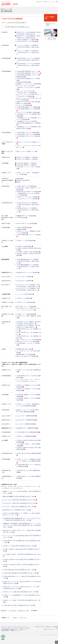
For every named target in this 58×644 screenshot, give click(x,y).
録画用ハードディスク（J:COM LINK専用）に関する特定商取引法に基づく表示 (22, 492)
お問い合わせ (39, 2)
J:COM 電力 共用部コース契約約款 (26, 165)
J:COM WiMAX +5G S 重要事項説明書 (28, 432)
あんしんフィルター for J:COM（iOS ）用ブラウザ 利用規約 (29, 99)
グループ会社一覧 (13, 611)
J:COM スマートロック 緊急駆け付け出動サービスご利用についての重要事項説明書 (28, 461)
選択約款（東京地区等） (23, 180)
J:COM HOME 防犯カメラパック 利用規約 (29, 236)
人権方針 (27, 628)
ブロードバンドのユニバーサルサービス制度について (28, 146)
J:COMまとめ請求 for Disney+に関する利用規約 (28, 254)
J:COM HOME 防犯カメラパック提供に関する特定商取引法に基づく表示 (22, 577)
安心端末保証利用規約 (23, 82)
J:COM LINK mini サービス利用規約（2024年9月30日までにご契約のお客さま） (28, 210)
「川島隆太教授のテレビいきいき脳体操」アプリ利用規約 (28, 194)
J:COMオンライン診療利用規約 (26, 314)
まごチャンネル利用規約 (24, 105)
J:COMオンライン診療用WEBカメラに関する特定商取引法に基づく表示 (22, 596)
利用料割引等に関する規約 (25, 349)
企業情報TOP (4, 611)
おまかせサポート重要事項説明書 (27, 420)
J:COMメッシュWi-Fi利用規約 (26, 241)
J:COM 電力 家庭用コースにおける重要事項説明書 (28, 396)
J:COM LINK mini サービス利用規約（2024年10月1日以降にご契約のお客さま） (28, 205)
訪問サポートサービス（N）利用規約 (28, 341)
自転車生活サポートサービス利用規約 (28, 272)
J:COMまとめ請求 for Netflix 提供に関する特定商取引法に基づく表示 (22, 550)
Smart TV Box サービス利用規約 (26, 223)
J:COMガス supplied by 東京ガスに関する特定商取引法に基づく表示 (21, 565)
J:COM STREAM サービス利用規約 (27, 41)
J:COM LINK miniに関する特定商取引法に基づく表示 (19, 605)
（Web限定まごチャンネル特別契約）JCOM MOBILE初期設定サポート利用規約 (29, 123)
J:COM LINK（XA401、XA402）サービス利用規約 (29, 189)
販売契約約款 (21, 77)
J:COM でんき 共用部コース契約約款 (27, 159)
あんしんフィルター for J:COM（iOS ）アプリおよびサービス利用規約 (29, 95)
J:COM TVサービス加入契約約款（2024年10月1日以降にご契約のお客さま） (29, 33)
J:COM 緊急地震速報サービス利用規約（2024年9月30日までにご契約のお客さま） (28, 267)
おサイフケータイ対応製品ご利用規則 (28, 112)
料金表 (18, 182)
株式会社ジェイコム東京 (24, 611)
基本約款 (20, 179)
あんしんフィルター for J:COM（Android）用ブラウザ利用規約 (26, 92)
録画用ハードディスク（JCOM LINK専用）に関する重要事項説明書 (28, 411)
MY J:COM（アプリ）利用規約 (26, 306)
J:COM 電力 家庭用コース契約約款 (26, 163)
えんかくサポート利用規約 (25, 277)
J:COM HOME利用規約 (24, 228)
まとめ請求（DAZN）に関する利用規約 (28, 252)
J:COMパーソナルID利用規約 (25, 302)
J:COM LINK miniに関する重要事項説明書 (29, 454)
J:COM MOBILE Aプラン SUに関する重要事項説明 (29, 377)
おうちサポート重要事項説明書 (26, 424)
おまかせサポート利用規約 (25, 281)
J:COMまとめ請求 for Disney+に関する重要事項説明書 (28, 448)
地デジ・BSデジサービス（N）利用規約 (29, 340)
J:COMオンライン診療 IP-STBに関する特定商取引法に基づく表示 (22, 601)
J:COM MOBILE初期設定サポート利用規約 (28, 79)
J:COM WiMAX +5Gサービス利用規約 (28, 134)
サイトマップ (4, 627)
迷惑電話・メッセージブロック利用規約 (28, 84)
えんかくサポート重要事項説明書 (27, 416)
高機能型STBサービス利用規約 (26, 216)
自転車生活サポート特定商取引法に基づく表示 (17, 510)
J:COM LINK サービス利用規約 (26, 186)
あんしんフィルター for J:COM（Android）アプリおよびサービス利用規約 (28, 87)
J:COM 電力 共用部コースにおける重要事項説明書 (28, 399)
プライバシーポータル (12, 627)
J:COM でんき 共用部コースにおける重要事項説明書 (28, 390)
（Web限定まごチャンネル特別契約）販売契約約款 (29, 115)
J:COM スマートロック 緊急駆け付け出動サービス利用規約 (28, 232)
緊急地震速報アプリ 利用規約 (25, 354)
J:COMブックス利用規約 (24, 298)
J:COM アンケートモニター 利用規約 (28, 197)
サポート (55, 2)
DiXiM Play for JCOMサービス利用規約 (28, 192)
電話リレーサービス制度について (27, 151)
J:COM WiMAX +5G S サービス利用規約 (28, 137)
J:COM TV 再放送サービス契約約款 (27, 39)
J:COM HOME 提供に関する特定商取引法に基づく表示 (19, 570)
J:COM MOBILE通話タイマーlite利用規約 (28, 110)
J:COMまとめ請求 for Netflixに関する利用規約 (29, 249)
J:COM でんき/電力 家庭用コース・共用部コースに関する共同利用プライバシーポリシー (21, 514)
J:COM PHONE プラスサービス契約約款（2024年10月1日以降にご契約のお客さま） (28, 60)
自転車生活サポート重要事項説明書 (27, 428)
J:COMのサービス (47, 2)
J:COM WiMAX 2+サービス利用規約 (27, 133)
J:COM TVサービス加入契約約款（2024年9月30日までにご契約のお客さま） (29, 37)
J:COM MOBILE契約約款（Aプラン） (28, 71)
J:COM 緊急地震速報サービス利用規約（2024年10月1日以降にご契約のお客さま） (28, 261)
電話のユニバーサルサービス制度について (28, 143)
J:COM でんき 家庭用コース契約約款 (27, 157)
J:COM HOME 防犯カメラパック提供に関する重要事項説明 (28, 466)
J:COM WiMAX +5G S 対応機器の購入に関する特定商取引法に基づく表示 (22, 542)
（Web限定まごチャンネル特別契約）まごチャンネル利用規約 (29, 119)
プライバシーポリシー (23, 627)
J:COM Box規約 (22, 218)
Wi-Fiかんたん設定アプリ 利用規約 (27, 356)
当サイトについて (18, 631)
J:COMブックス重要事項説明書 (26, 436)
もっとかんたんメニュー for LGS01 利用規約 (28, 352)
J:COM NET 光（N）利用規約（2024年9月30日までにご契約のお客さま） (28, 326)
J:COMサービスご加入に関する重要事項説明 (29, 371)
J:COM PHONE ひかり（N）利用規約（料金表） (29, 337)
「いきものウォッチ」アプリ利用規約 (28, 199)
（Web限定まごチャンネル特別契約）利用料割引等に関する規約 (29, 128)
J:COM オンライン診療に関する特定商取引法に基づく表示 (20, 592)
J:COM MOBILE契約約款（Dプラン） (28, 75)
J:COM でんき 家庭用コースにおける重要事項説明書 (28, 386)
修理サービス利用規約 (23, 104)
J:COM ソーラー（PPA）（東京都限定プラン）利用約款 (28, 174)
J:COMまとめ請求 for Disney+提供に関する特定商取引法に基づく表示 (22, 560)
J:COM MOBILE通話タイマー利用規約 (28, 107)
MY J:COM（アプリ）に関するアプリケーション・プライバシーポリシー (29, 309)
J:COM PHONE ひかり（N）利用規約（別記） (29, 333)
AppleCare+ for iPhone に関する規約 (28, 102)
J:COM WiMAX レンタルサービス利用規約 (28, 344)
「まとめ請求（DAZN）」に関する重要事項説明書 (28, 445)
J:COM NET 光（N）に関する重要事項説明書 (28, 471)
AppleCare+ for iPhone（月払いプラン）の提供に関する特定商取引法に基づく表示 (22, 531)
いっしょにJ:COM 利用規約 (25, 294)
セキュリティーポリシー (6, 628)
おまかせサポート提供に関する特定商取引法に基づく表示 (20, 503)
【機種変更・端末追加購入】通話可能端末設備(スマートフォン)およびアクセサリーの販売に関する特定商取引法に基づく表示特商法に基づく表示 (22, 525)
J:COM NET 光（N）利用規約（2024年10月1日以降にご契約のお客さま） (29, 323)
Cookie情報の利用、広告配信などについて (10, 629)
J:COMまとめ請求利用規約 (25, 246)
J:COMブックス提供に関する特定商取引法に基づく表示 (19, 546)
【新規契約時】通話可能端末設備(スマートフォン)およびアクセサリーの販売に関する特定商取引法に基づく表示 (22, 519)
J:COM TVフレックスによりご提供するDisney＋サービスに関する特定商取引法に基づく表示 (21, 588)
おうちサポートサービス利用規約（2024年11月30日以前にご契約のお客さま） (28, 286)
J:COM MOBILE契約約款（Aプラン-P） (29, 73)
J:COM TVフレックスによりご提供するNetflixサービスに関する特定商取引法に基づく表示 (22, 582)
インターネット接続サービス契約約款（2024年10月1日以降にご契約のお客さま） (28, 47)
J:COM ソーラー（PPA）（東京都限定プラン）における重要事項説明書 (28, 405)
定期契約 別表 (21, 229)
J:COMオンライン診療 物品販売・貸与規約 (29, 317)
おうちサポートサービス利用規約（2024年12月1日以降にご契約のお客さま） (28, 289)
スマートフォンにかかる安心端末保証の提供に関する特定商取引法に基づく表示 (22, 536)
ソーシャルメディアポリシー (18, 628)
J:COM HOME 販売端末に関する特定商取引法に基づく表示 (21, 573)
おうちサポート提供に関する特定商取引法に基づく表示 (19, 507)
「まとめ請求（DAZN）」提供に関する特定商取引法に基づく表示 (22, 555)
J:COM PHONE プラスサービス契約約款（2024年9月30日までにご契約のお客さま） (28, 65)
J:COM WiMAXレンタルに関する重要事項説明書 (28, 477)
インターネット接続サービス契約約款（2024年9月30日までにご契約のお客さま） (28, 52)
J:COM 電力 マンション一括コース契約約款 (28, 168)
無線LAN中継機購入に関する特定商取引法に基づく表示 (19, 497)
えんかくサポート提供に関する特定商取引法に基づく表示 (20, 500)
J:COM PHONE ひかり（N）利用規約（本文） (29, 330)
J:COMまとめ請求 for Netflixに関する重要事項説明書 (29, 441)
